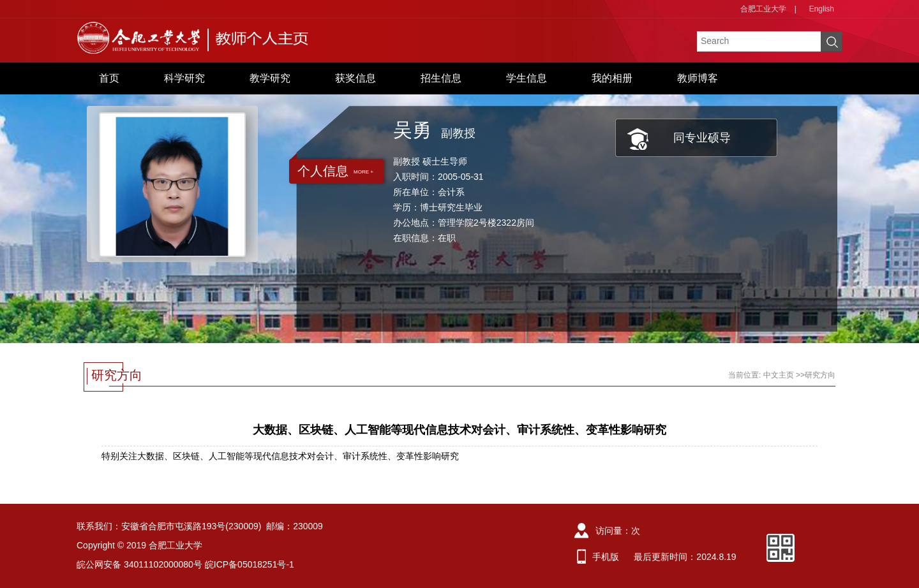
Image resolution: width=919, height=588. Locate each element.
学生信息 (527, 78)
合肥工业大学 (763, 9)
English (822, 9)
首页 (109, 78)
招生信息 (441, 78)
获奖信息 (355, 78)
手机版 (606, 557)
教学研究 (270, 78)
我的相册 (612, 78)
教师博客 (698, 78)
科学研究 (184, 78)
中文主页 (779, 375)
